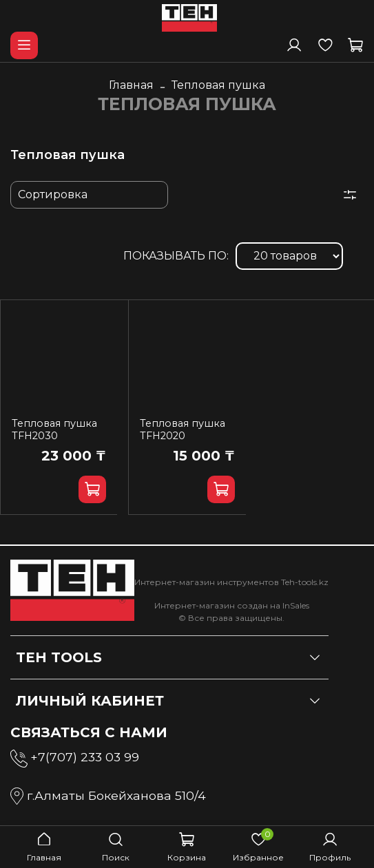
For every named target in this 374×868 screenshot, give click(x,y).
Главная (131, 85)
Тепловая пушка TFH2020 (183, 430)
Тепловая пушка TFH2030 (54, 430)
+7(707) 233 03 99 (85, 757)
